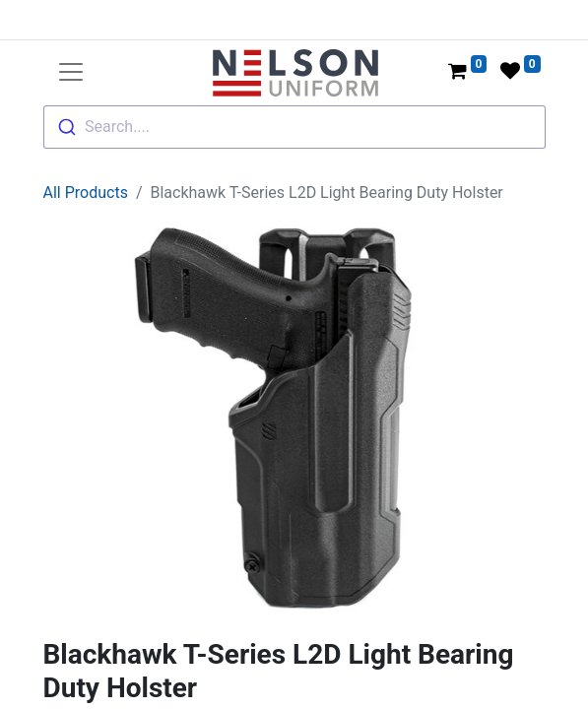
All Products (86, 193)
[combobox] (294, 127)
